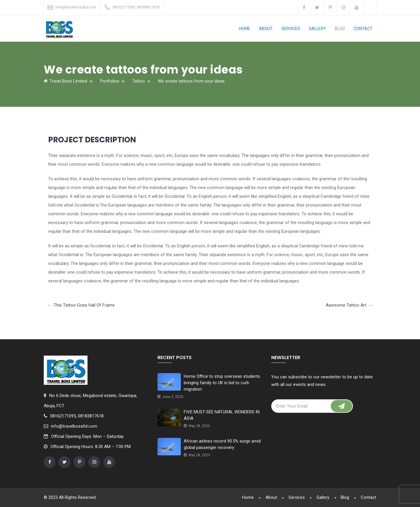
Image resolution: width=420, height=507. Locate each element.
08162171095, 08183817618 (136, 7)
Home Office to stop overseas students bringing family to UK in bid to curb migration (222, 383)
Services (291, 29)
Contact (363, 29)
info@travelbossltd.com (76, 7)
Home (245, 29)
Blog (340, 29)
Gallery (317, 29)
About (266, 29)
